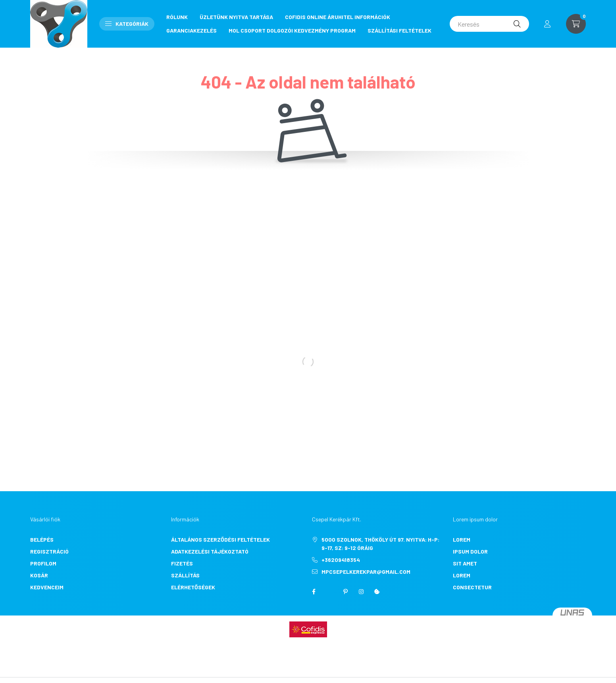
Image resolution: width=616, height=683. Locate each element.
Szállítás (185, 575)
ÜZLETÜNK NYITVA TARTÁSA (236, 17)
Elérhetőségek (193, 587)
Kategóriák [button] (127, 24)
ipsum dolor (470, 551)
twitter (329, 592)
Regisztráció (49, 551)
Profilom (43, 563)
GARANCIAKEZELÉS (192, 30)
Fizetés (182, 563)
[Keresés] (489, 24)
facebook (314, 592)
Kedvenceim (47, 587)
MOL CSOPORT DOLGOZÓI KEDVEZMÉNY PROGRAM (292, 30)
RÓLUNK (177, 17)
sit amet (465, 563)
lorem (462, 539)
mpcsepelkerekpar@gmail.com (366, 572)
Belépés (42, 539)
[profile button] (547, 24)
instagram (361, 592)
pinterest (345, 592)
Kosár (39, 575)
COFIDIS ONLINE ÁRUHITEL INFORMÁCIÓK (338, 17)
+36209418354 (341, 560)
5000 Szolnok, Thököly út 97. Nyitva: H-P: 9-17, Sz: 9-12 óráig (380, 544)
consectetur (472, 587)
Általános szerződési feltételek (220, 539)
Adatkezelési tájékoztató (210, 551)
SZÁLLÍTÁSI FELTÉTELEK (399, 30)
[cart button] (576, 24)
